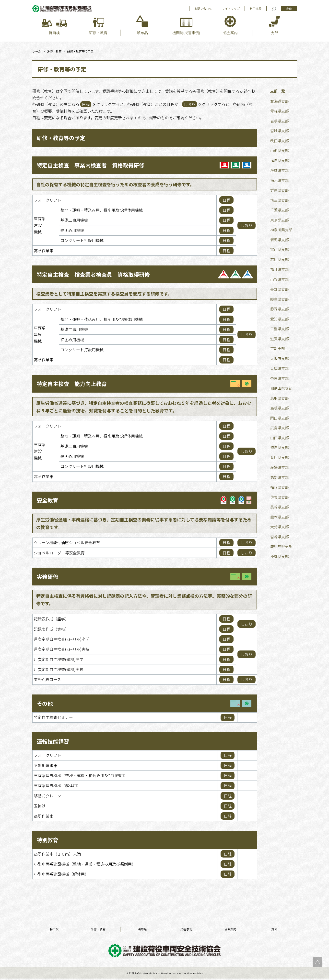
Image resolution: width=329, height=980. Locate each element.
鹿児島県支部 (281, 548)
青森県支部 (279, 112)
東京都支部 (279, 221)
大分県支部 (279, 528)
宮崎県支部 (279, 538)
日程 (226, 201)
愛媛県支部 (279, 469)
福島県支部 (279, 162)
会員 (289, 9)
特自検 (54, 930)
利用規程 (256, 9)
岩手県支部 (279, 122)
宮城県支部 (279, 132)
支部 (274, 930)
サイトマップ (231, 9)
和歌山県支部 (281, 390)
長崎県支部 (279, 508)
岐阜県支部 (279, 300)
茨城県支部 (279, 172)
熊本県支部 (279, 518)
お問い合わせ (203, 9)
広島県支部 (279, 429)
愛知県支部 (279, 320)
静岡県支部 (279, 310)
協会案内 (230, 930)
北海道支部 (279, 102)
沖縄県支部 (279, 558)
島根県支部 (279, 409)
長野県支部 (279, 291)
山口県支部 (279, 439)
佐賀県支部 (279, 498)
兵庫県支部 (279, 370)
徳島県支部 (279, 449)
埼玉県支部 (279, 201)
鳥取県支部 (279, 399)
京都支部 (278, 350)
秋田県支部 (279, 142)
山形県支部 (279, 152)
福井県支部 (279, 271)
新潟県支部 (279, 241)
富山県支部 (279, 251)
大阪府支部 (279, 360)
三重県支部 (279, 330)
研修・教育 (98, 930)
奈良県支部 (279, 380)
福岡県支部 (279, 489)
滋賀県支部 (279, 340)
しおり (247, 227)
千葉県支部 (279, 211)
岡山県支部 (279, 419)
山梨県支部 (279, 281)
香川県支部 (279, 459)
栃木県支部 (279, 182)
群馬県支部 (279, 192)
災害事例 (186, 930)
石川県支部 (279, 261)
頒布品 (142, 930)
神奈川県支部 (281, 231)
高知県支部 (279, 479)
